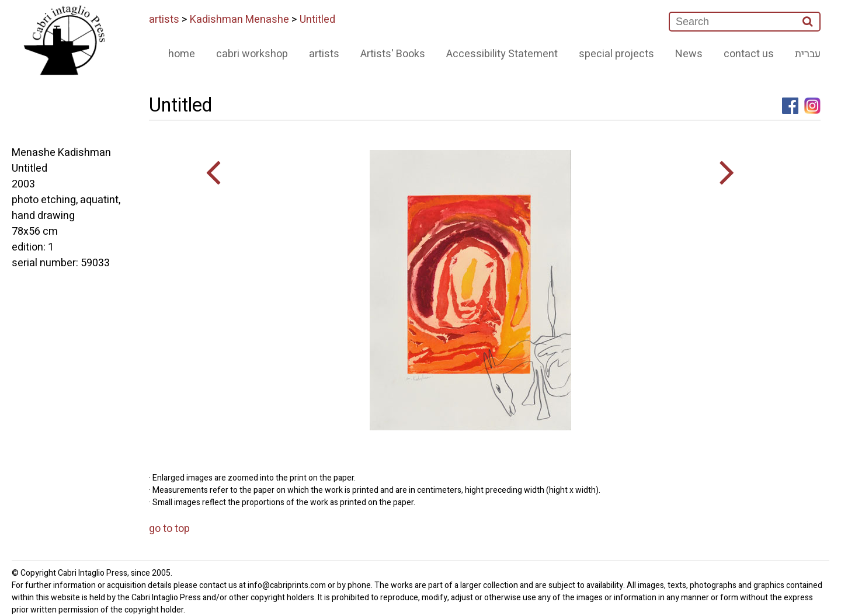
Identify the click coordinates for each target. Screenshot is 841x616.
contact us (749, 54)
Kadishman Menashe (239, 20)
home (182, 54)
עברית (808, 54)
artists (164, 20)
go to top (169, 529)
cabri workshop (252, 54)
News (689, 54)
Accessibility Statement (502, 54)
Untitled (317, 20)
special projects (616, 54)
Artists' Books (393, 54)
